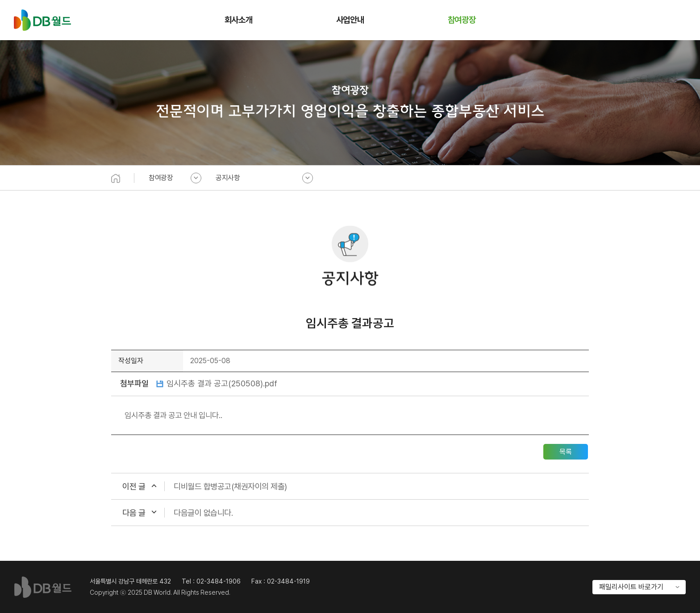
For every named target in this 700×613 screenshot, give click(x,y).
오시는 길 (659, 20)
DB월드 (42, 20)
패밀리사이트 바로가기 (631, 587)
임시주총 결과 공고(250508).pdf (222, 383)
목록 (566, 452)
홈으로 (638, 20)
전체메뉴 (679, 20)
